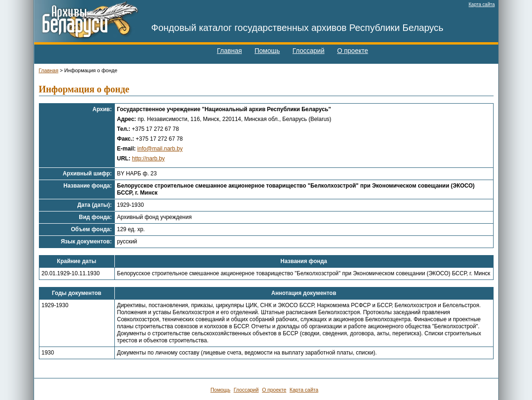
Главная (229, 51)
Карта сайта (482, 4)
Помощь (267, 51)
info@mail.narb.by (160, 149)
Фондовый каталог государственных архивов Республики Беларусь (298, 28)
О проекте (352, 51)
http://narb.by (149, 158)
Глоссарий (308, 51)
